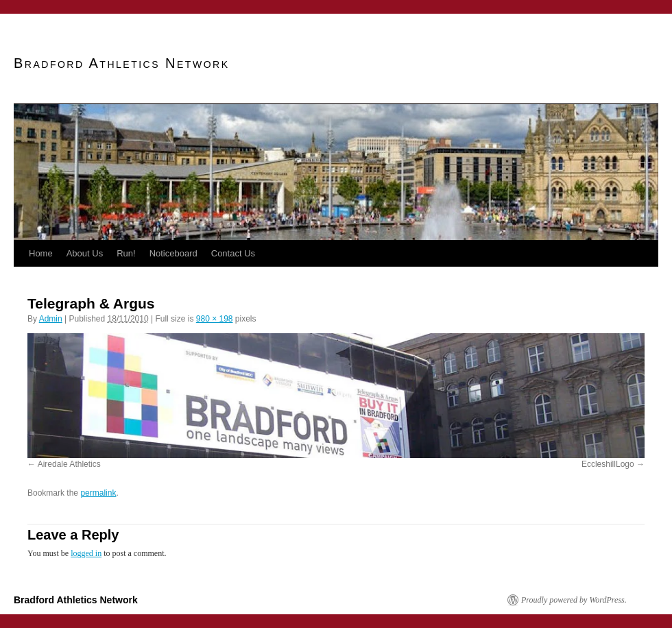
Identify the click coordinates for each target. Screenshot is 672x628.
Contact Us (233, 253)
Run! (126, 253)
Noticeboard (173, 253)
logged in (86, 553)
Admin (51, 319)
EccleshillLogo (608, 464)
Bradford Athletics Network (121, 63)
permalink (98, 493)
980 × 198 (215, 319)
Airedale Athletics (69, 464)
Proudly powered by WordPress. (574, 600)
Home (41, 253)
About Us (85, 253)
